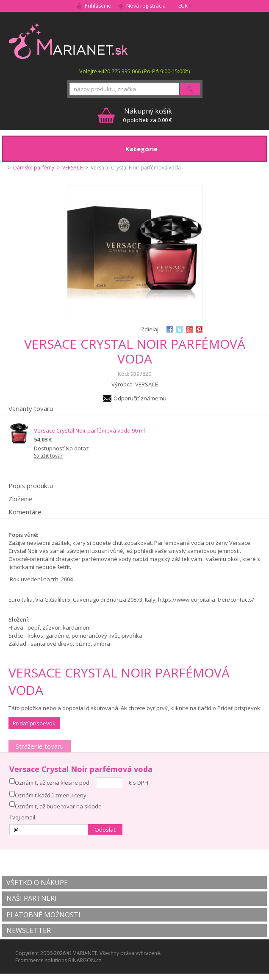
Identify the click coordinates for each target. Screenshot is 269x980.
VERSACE (72, 168)
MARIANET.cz (69, 41)
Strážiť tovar (48, 456)
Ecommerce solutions (41, 960)
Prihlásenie (98, 6)
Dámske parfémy (34, 168)
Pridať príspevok (34, 723)
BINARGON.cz (85, 960)
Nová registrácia (146, 6)
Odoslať (105, 830)
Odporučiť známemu (140, 398)
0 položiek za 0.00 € (147, 115)
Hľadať (190, 89)
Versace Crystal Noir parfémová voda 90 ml (89, 430)
